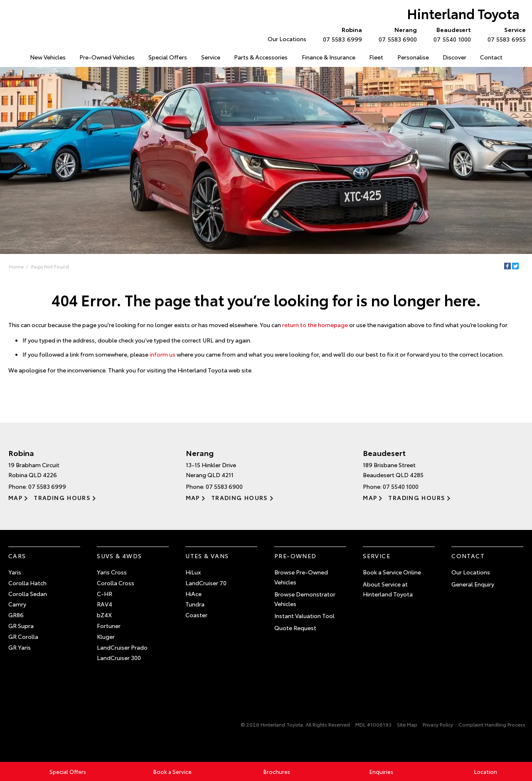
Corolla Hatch (27, 583)
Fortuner (109, 626)
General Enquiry (473, 584)
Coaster (196, 615)
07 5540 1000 (450, 34)
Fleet (376, 57)
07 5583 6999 (341, 34)
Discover (454, 57)
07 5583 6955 (505, 34)
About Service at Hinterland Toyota (388, 589)
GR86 (16, 615)
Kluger (106, 636)
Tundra (195, 604)
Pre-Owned (296, 556)
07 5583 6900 (396, 34)
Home (16, 266)
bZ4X (104, 615)
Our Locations (287, 39)
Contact (491, 57)
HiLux (193, 572)
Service (211, 57)
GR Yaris (20, 647)
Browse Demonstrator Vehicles (305, 599)
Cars (17, 556)
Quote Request (295, 628)
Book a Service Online (392, 572)
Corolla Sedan (28, 594)
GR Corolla (23, 636)
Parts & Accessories (261, 57)
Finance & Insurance (329, 57)
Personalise (413, 57)
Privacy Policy (438, 724)
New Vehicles (48, 57)
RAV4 (105, 604)
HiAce (193, 594)
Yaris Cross (112, 572)
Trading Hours (62, 498)
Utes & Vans (207, 556)
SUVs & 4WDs (119, 556)
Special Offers (168, 57)
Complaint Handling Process (492, 724)
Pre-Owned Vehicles (107, 57)
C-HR (105, 594)
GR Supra (21, 626)
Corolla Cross (116, 583)
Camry (17, 604)
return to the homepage (315, 325)
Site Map (407, 724)
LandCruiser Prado (122, 647)
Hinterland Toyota (463, 13)
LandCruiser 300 (119, 658)
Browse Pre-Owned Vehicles (301, 577)
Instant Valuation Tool (304, 616)
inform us (163, 354)
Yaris (15, 572)
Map (15, 498)
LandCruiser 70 (206, 583)
